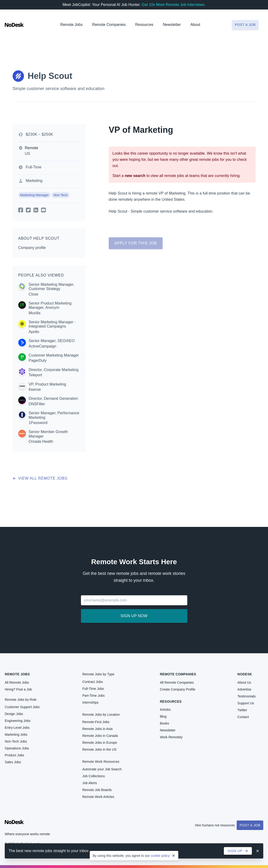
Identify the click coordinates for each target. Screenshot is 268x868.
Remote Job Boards (97, 790)
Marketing (34, 181)
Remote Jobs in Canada (100, 736)
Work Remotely (171, 737)
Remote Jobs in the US (99, 749)
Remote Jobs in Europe (100, 743)
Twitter (242, 710)
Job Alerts (90, 783)
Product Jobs (14, 755)
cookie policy (160, 856)
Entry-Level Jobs (17, 728)
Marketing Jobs (16, 734)
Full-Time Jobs (93, 689)
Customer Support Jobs (22, 707)
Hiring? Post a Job (18, 689)
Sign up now (134, 616)
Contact (243, 717)
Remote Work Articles (98, 797)
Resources (171, 701)
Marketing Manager (35, 195)
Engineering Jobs (18, 721)
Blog (163, 716)
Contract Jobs (93, 682)
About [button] (195, 25)
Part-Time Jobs (94, 696)
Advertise (244, 689)
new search (135, 176)
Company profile (32, 248)
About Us (244, 682)
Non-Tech (61, 195)
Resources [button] (144, 25)
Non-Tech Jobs (16, 741)
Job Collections (94, 776)
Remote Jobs (71, 25)
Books (164, 723)
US (28, 154)
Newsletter (172, 25)
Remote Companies (109, 25)
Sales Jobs (13, 762)
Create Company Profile (177, 689)
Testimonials (247, 696)
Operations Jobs (17, 748)
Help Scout (50, 76)
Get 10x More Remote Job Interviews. (174, 5)
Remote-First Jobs (96, 722)
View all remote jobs (40, 478)
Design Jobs (14, 714)
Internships (90, 702)
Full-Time (34, 167)
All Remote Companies (177, 682)
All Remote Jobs (17, 682)
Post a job (245, 25)
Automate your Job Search (102, 769)
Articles (165, 710)
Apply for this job (136, 243)
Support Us (246, 703)
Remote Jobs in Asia (98, 729)
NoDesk (245, 674)
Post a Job (250, 825)
